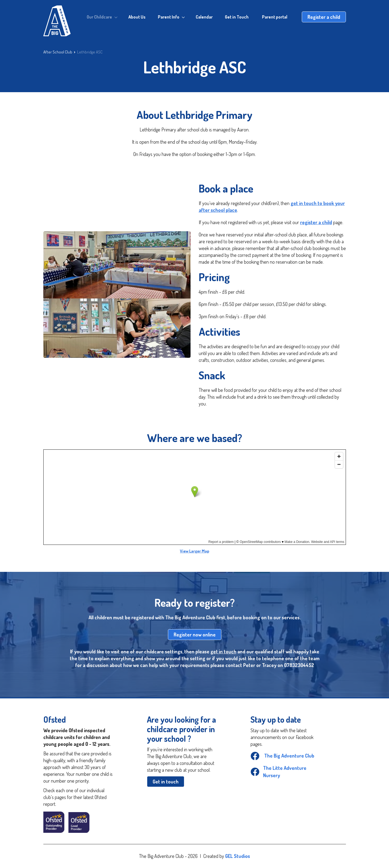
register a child (316, 222)
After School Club (58, 52)
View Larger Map (194, 551)
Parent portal (275, 17)
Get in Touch (237, 17)
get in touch (223, 651)
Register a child (324, 17)
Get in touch (166, 782)
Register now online (195, 635)
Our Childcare (99, 17)
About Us (137, 17)
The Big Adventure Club (282, 756)
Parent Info (169, 17)
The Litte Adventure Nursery (278, 772)
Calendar (204, 17)
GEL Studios (238, 856)
